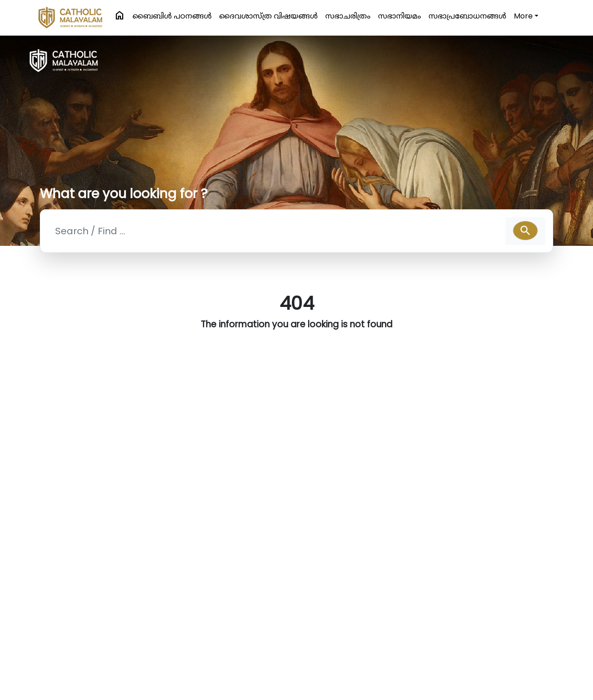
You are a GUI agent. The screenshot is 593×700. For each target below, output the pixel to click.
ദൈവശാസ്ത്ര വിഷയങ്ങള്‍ (268, 16)
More (523, 16)
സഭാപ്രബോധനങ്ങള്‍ (467, 16)
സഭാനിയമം (400, 16)
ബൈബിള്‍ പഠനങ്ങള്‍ (172, 16)
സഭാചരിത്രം (348, 16)
